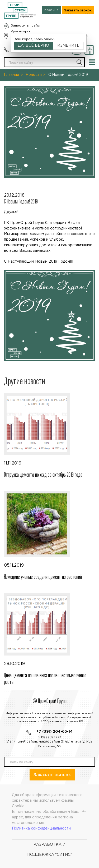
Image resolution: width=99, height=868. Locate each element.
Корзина (51, 10)
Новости (34, 75)
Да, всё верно (34, 46)
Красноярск (21, 31)
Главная (11, 75)
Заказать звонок (78, 10)
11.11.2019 (49, 436)
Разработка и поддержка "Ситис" (50, 850)
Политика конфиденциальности (41, 828)
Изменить (68, 46)
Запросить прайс (25, 26)
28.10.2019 (49, 639)
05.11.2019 (49, 536)
